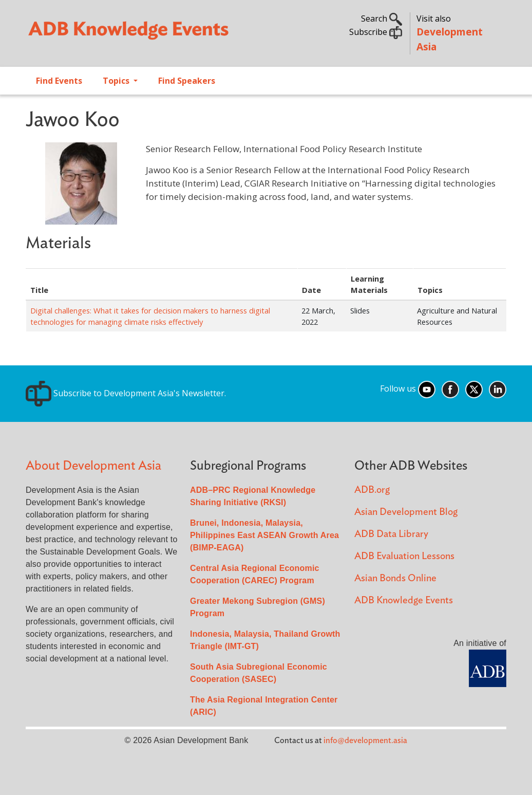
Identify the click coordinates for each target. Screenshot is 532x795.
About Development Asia (93, 466)
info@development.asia (365, 741)
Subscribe (376, 32)
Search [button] (382, 19)
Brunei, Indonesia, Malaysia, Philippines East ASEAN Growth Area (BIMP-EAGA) (264, 535)
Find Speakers (187, 81)
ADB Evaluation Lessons (404, 556)
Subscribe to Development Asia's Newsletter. (126, 393)
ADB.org (372, 490)
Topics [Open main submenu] (117, 81)
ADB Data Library (391, 534)
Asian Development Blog (406, 512)
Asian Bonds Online (395, 578)
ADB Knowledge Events (404, 600)
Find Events (59, 81)
